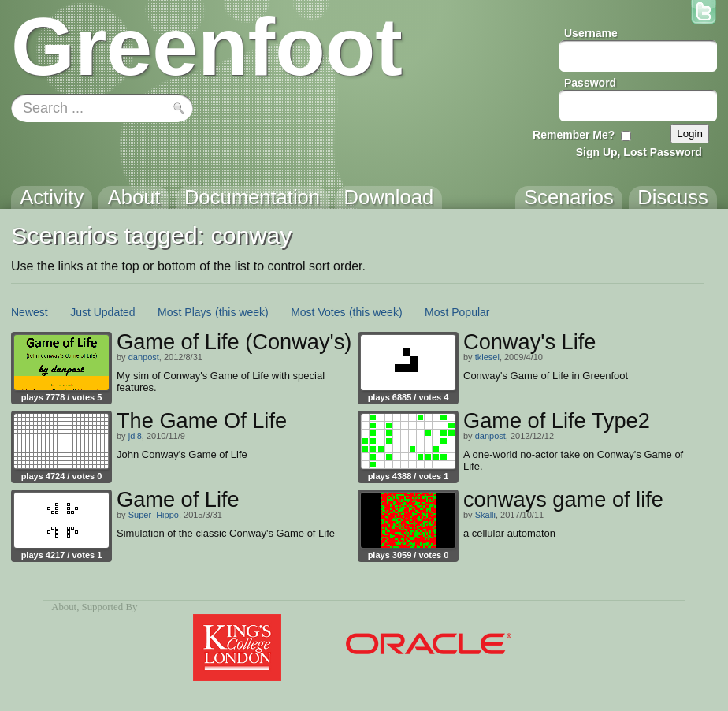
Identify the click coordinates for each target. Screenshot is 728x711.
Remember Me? (574, 135)
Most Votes (318, 312)
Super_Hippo (154, 515)
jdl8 (135, 436)
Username (591, 33)
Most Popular (457, 312)
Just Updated (103, 312)
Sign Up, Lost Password (639, 152)
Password (590, 83)
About (64, 607)
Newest (30, 312)
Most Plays (184, 312)
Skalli (485, 515)
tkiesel (487, 357)
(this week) (242, 312)
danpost (144, 357)
